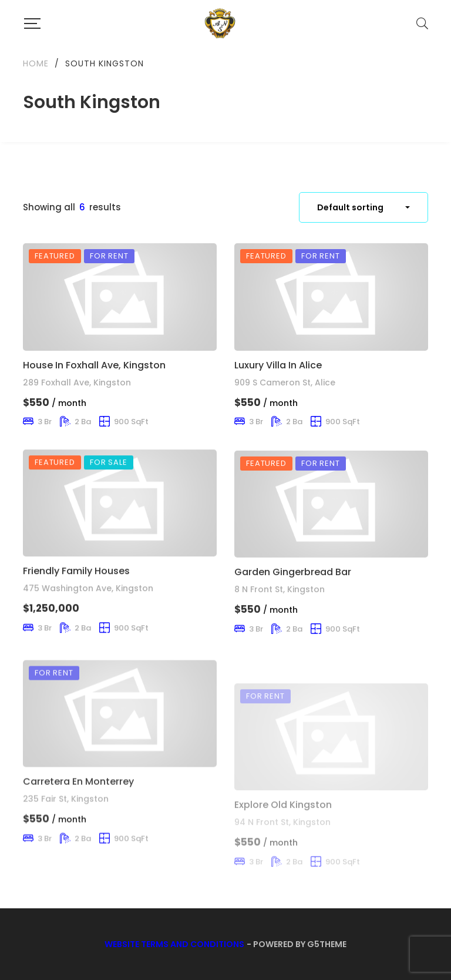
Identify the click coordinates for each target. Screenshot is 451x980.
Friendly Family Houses (76, 598)
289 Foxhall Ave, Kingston (77, 382)
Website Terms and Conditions (174, 944)
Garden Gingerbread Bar (293, 615)
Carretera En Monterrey (78, 835)
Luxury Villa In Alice (278, 365)
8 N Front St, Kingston (280, 633)
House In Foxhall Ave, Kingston (94, 365)
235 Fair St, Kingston (66, 853)
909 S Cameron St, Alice (285, 382)
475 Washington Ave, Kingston (88, 616)
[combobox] (364, 207)
